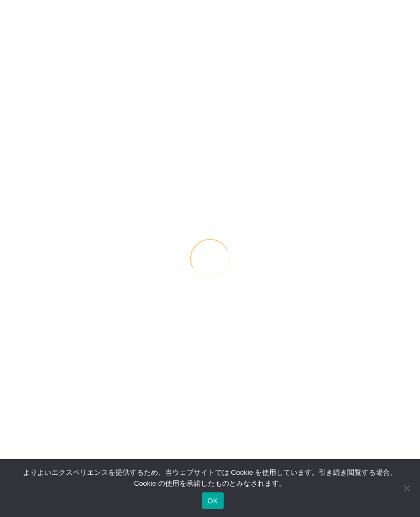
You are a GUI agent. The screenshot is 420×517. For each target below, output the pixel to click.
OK (212, 501)
